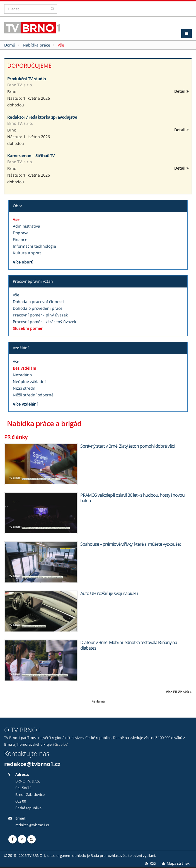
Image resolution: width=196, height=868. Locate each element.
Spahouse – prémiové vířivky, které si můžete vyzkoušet (131, 544)
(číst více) (61, 744)
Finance (20, 239)
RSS (150, 863)
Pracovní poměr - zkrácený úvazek (44, 322)
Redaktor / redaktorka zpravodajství (42, 117)
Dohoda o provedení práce (38, 308)
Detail (182, 91)
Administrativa (26, 226)
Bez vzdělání (25, 368)
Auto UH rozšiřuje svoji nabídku (109, 593)
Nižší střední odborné (33, 395)
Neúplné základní (29, 381)
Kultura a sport (27, 253)
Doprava (21, 233)
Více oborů (23, 262)
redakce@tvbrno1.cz (32, 764)
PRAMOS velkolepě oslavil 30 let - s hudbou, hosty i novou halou (132, 498)
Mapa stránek (176, 863)
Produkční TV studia (27, 79)
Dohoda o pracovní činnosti (38, 302)
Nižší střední (25, 388)
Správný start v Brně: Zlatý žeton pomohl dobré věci (127, 446)
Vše (16, 219)
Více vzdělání (25, 404)
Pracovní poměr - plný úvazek (40, 315)
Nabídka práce (37, 45)
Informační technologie (34, 246)
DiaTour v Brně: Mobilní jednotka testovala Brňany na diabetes (129, 645)
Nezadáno (22, 375)
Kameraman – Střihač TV (31, 155)
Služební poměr (28, 328)
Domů (10, 45)
